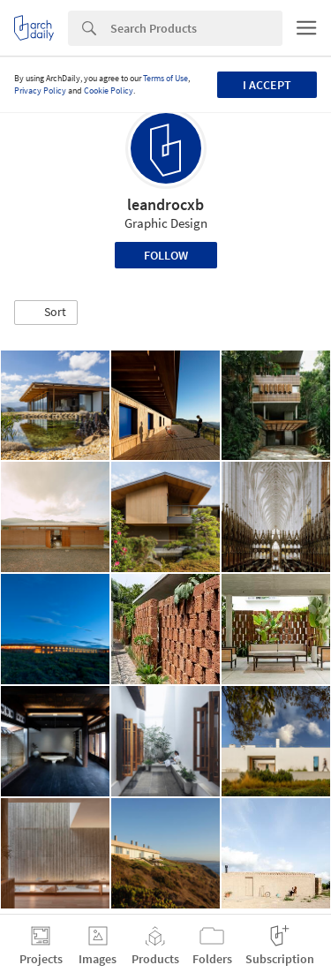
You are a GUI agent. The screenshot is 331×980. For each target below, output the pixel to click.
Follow (166, 255)
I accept (267, 85)
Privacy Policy (40, 90)
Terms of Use (165, 78)
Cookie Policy (109, 90)
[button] (46, 313)
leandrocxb (165, 204)
